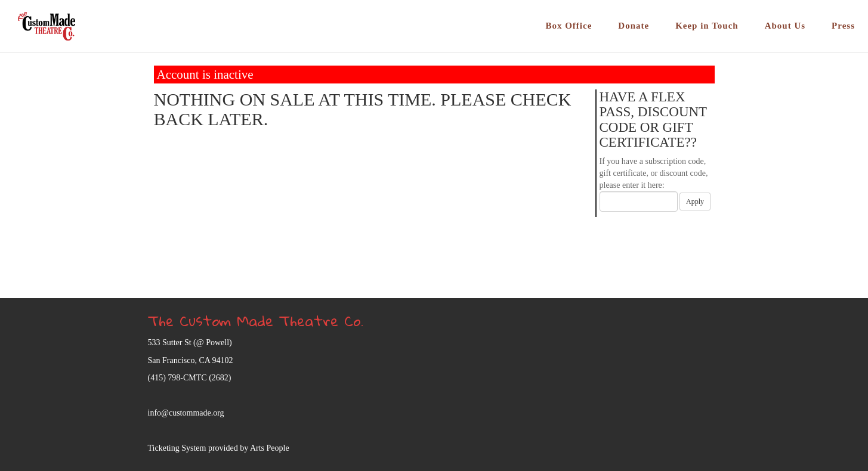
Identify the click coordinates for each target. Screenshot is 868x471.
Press (843, 26)
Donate (634, 26)
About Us (785, 26)
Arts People (270, 448)
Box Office (569, 26)
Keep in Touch (707, 26)
